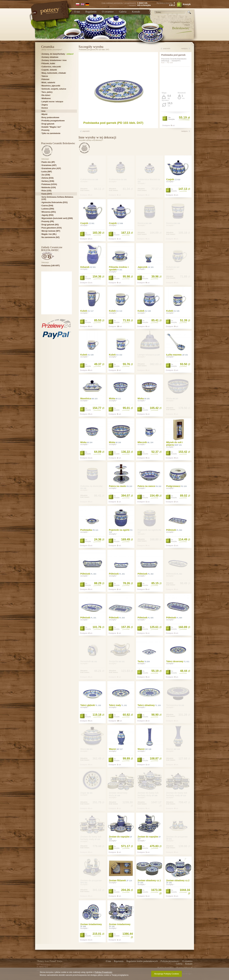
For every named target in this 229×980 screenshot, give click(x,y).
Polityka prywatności (170, 961)
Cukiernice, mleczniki (51, 67)
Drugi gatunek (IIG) (50, 225)
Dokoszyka (172, 118)
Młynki (44, 114)
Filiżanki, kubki (48, 64)
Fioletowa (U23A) (49, 184)
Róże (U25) (46, 191)
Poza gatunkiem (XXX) (52, 228)
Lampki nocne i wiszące (52, 102)
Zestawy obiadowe (50, 57)
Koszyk (186, 4)
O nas (77, 12)
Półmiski (45, 79)
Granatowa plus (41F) (51, 168)
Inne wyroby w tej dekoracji (97, 137)
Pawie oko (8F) (48, 162)
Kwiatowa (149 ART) (51, 266)
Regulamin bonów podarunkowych (142, 961)
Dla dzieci (46, 95)
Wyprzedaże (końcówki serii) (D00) (57, 218)
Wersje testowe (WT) (51, 231)
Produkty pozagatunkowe (53, 121)
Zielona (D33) (47, 178)
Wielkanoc (46, 98)
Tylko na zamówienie (51, 133)
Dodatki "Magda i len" (51, 127)
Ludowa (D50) (48, 209)
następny (184, 48)
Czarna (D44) (47, 206)
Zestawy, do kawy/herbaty (58, 54)
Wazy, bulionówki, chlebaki (54, 73)
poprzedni (167, 48)
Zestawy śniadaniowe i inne (54, 60)
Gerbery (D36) (48, 181)
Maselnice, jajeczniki (51, 86)
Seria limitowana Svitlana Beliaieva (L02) (57, 198)
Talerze (45, 76)
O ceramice (108, 12)
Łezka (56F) (47, 172)
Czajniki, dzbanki (49, 70)
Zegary (45, 105)
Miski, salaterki (48, 83)
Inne (43, 111)
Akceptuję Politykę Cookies (166, 974)
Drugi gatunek (48, 124)
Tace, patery (47, 92)
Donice (45, 108)
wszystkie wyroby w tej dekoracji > (91, 140)
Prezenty (45, 130)
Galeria (123, 12)
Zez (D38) (46, 175)
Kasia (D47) (47, 194)
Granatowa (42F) (49, 165)
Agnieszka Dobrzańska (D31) (55, 202)
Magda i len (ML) (49, 234)
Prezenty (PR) (48, 221)
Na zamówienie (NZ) (50, 237)
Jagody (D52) (47, 215)
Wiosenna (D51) (49, 212)
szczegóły (113, 272)
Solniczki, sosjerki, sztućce (54, 89)
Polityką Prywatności (103, 972)
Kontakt (136, 12)
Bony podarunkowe (50, 117)
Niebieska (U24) (49, 187)
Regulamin (91, 12)
